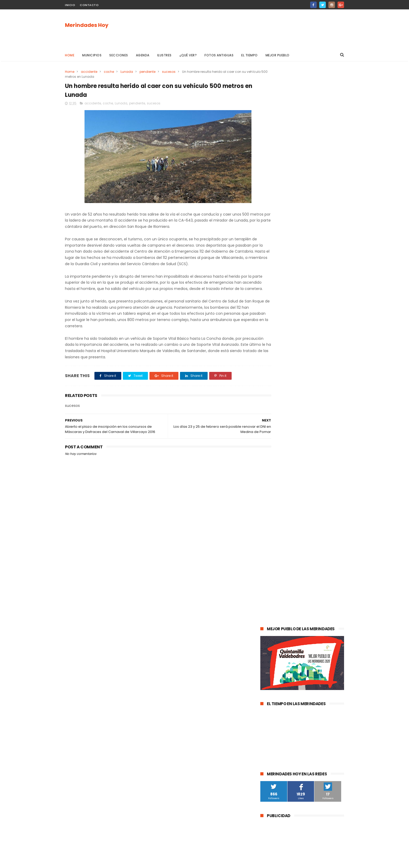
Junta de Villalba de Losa (283, 695)
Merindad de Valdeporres (313, 560)
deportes (319, 540)
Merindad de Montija (314, 618)
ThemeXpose (94, 861)
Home (70, 55)
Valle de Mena (297, 521)
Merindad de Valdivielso (282, 589)
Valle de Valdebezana (315, 550)
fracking (284, 618)
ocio (298, 531)
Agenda (143, 55)
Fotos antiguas (219, 55)
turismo (270, 598)
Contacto (89, 5)
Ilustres (164, 55)
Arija (267, 627)
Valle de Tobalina (277, 550)
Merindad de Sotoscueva (283, 579)
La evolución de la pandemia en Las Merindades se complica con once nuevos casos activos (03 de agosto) (302, 435)
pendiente (148, 72)
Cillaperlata (320, 685)
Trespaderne (327, 608)
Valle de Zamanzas (322, 598)
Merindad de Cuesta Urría (284, 685)
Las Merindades (276, 531)
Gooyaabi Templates (149, 861)
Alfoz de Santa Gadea (281, 656)
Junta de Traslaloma (322, 656)
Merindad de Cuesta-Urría (284, 676)
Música (297, 569)
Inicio (70, 5)
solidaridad (300, 608)
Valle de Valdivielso (279, 666)
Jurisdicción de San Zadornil (315, 647)
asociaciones (274, 608)
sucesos (169, 72)
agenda (269, 511)
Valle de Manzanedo (293, 627)
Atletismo (291, 598)
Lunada (127, 72)
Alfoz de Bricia (274, 647)
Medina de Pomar (297, 511)
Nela (313, 695)
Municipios (92, 55)
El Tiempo (249, 55)
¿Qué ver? (188, 55)
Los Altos (307, 637)
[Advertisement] (249, 29)
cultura (321, 521)
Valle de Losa (274, 569)
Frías (267, 618)
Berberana (320, 676)
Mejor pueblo (278, 55)
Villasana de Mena (278, 637)
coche (109, 72)
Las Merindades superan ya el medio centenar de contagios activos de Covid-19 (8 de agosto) (315, 405)
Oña (267, 560)
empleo (314, 589)
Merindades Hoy (87, 25)
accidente (89, 72)
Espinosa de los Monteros (284, 540)
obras (282, 560)
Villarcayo (271, 521)
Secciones (119, 55)
